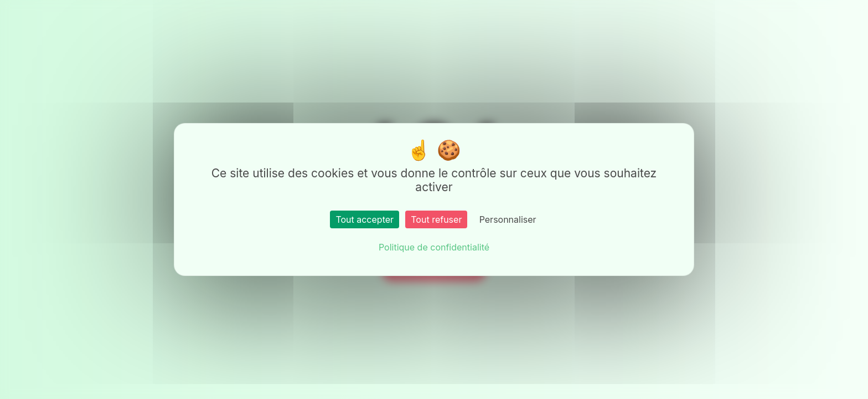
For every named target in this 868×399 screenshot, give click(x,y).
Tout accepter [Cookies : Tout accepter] (365, 219)
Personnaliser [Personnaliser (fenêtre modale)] (508, 219)
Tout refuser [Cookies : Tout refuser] (436, 219)
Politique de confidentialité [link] (434, 247)
